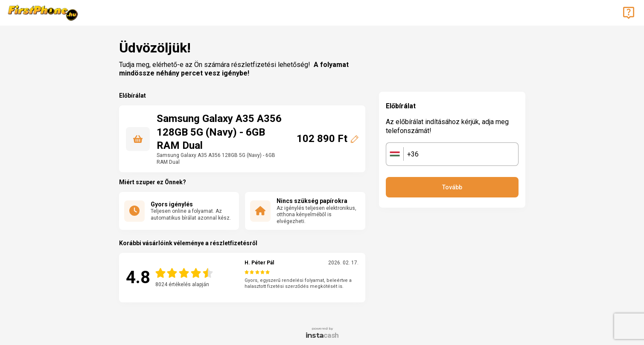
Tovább (452, 187)
